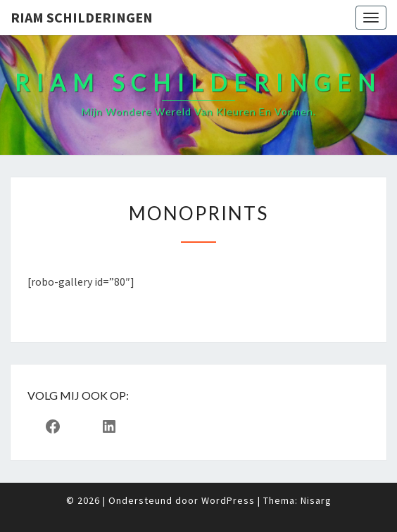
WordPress (228, 500)
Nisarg (316, 500)
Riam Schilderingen (82, 17)
